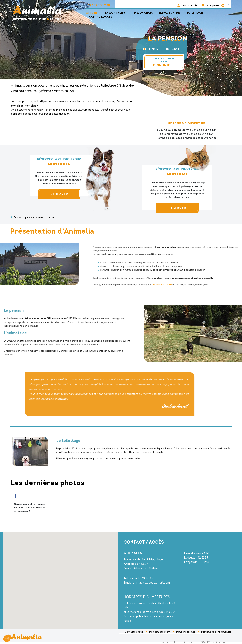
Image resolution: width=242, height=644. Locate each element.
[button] (7, 638)
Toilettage (195, 13)
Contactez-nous (134, 632)
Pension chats (142, 13)
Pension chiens (115, 13)
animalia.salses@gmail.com (151, 583)
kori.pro (226, 642)
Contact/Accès (101, 17)
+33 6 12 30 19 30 (98, 5)
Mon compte (188, 5)
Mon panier (213, 5)
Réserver (54, 194)
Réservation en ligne (164, 62)
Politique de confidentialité (216, 632)
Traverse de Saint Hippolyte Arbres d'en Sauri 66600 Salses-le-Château (143, 564)
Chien (150, 49)
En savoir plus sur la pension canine (33, 217)
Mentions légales (186, 632)
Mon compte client (160, 632)
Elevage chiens (170, 13)
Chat (173, 49)
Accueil (92, 13)
